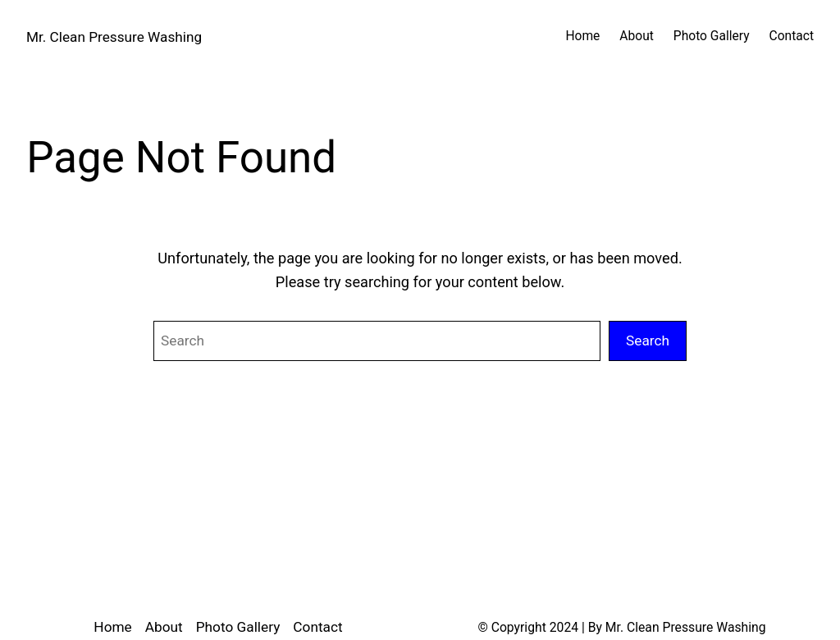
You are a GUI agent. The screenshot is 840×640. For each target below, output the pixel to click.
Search (648, 341)
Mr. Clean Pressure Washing (114, 37)
